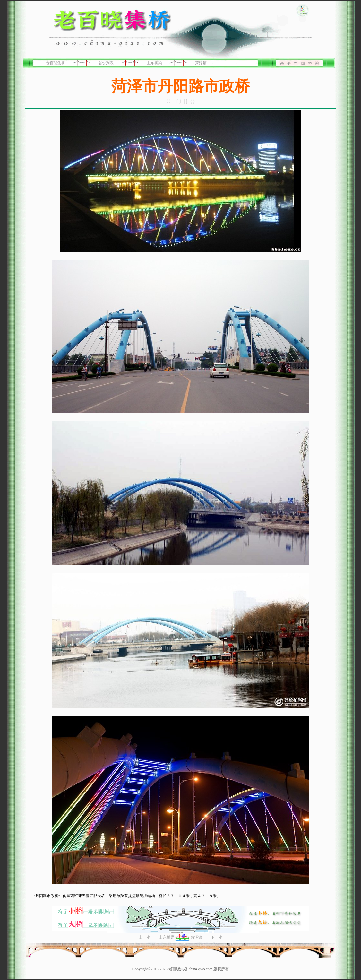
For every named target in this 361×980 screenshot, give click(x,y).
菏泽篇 (201, 63)
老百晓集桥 (56, 63)
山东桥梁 (154, 63)
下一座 (217, 937)
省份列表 (106, 63)
